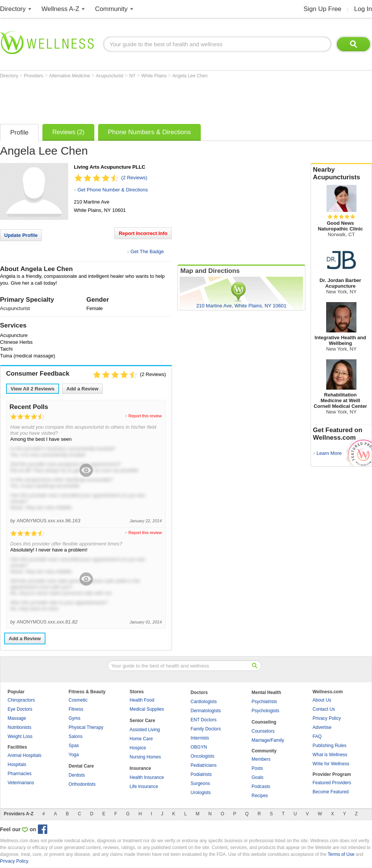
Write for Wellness (331, 764)
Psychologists (265, 711)
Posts (257, 768)
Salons (76, 736)
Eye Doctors (20, 709)
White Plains (155, 76)
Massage (17, 718)
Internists (200, 738)
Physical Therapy (86, 727)
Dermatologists (206, 711)
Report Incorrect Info (143, 233)
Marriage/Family (268, 740)
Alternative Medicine (70, 76)
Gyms (74, 718)
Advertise (322, 727)
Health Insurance (147, 777)
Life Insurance (144, 787)
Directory (13, 9)
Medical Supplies (147, 709)
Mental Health (266, 693)
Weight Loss (20, 736)
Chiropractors (21, 700)
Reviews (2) (68, 132)
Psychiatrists (264, 702)
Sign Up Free (322, 9)
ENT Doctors (203, 720)
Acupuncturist (110, 76)
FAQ (317, 736)
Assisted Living (145, 730)
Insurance (140, 768)
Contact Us (324, 709)
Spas (74, 746)
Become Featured (331, 792)
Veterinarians (21, 783)
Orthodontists (82, 784)
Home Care (141, 739)
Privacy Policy (327, 718)
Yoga (74, 755)
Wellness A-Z (61, 9)
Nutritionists (20, 727)
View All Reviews (33, 389)
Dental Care (81, 766)
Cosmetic (78, 700)
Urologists (201, 793)
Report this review (145, 416)
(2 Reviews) (134, 178)
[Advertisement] (138, 99)
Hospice (138, 748)
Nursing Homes (145, 757)
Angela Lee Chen (190, 76)
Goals (257, 777)
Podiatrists (201, 774)
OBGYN (199, 747)
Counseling (264, 722)
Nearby (341, 174)
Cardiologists (204, 702)
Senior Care (142, 721)
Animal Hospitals (24, 755)
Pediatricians (204, 765)
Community (111, 9)
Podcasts (261, 787)
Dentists (77, 775)
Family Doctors (206, 729)
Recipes (260, 796)
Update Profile (21, 235)
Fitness (76, 709)
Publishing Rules (329, 746)
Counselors (263, 731)
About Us (322, 700)
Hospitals (17, 765)
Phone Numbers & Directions (149, 132)
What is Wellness (330, 755)
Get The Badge (147, 251)
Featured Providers (332, 783)
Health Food (142, 700)
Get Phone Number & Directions (113, 190)
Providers (34, 76)
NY (133, 76)
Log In (363, 9)
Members (261, 759)
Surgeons (200, 783)
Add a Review (82, 389)
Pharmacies (20, 774)
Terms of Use (341, 854)
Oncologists (202, 756)
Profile (19, 132)
